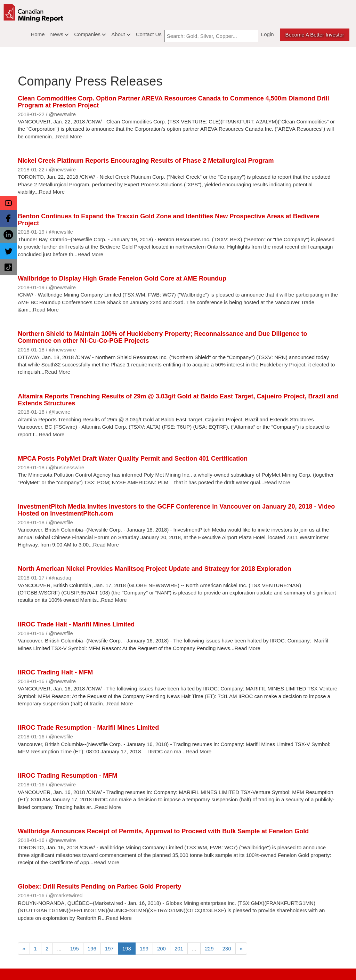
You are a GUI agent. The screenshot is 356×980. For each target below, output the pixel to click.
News (60, 34)
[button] (8, 203)
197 (109, 949)
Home (38, 34)
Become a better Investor (315, 35)
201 (179, 949)
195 (75, 949)
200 (161, 949)
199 (144, 949)
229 (209, 949)
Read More (69, 136)
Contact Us (149, 34)
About (121, 34)
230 (227, 949)
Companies (90, 34)
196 (92, 949)
